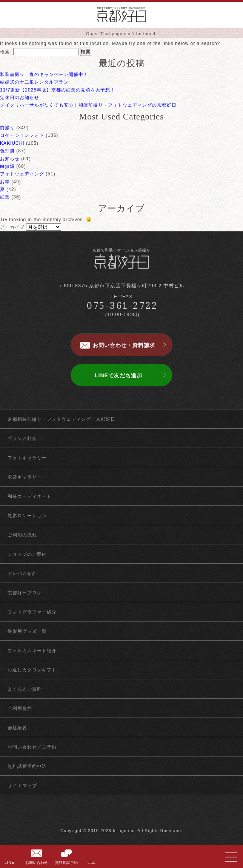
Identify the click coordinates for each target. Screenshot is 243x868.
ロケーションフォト (22, 135)
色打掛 (7, 151)
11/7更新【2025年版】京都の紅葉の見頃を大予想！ (58, 90)
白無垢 (7, 166)
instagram (135, 815)
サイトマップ (22, 786)
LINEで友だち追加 (118, 375)
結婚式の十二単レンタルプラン (34, 82)
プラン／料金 (22, 439)
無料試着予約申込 (27, 766)
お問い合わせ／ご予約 (32, 747)
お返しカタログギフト (32, 670)
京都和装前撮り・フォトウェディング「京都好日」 (64, 419)
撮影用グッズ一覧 (27, 631)
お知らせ (10, 159)
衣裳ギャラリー (25, 477)
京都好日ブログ (25, 593)
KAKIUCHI (12, 143)
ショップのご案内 (27, 554)
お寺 (5, 182)
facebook (108, 815)
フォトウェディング (22, 174)
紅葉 (5, 197)
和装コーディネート (30, 496)
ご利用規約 (20, 708)
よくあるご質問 (25, 689)
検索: (6, 52)
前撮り (7, 128)
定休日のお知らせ (20, 98)
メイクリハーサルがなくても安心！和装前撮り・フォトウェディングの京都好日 (88, 105)
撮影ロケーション (27, 516)
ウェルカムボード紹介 (32, 651)
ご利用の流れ (22, 535)
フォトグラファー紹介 (32, 612)
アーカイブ (12, 227)
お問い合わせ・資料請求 (124, 345)
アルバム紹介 (22, 573)
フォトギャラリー (27, 458)
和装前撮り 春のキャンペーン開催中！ (44, 74)
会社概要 (17, 728)
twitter (122, 815)
